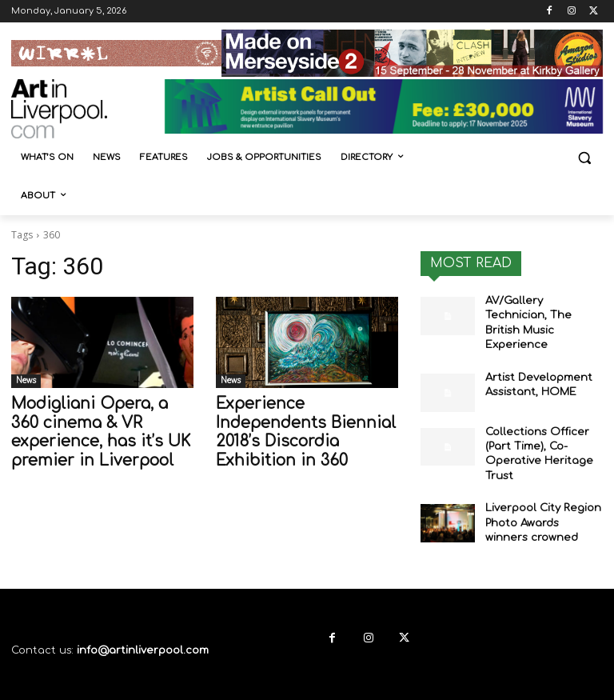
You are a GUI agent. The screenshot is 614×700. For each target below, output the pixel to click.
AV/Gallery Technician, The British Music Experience (541, 314)
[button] (584, 158)
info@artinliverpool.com (143, 622)
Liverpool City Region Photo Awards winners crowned (540, 497)
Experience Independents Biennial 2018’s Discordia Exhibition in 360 (304, 421)
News (26, 380)
